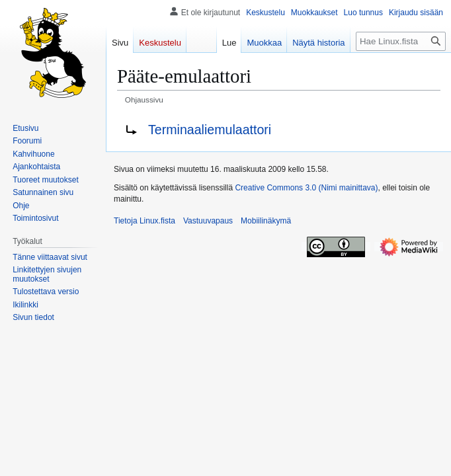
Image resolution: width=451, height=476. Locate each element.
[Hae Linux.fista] (401, 41)
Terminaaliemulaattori (210, 130)
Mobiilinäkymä (266, 221)
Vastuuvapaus (208, 221)
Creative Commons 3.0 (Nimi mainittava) (306, 188)
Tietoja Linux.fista (144, 221)
